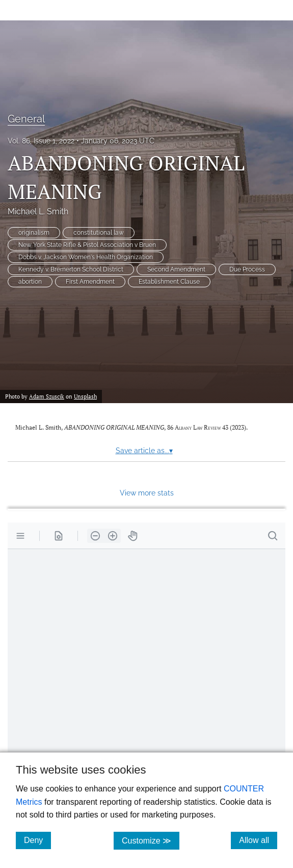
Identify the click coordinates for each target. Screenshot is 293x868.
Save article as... (144, 451)
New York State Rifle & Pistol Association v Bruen (87, 245)
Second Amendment (176, 269)
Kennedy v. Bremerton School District (71, 269)
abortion (30, 282)
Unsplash (85, 396)
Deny (37, 840)
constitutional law (99, 233)
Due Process (247, 269)
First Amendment (90, 282)
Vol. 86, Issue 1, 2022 (41, 141)
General (26, 119)
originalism (34, 233)
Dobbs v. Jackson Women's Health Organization (86, 257)
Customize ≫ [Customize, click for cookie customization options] (151, 840)
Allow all (258, 840)
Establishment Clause (169, 282)
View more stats (147, 493)
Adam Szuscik (47, 396)
